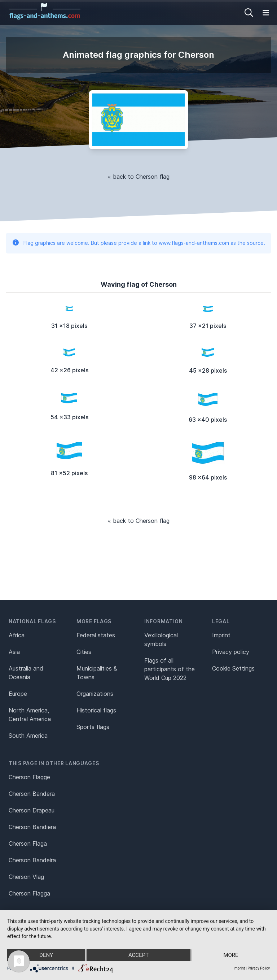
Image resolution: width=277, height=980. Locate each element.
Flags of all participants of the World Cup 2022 (170, 669)
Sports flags (93, 727)
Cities (84, 652)
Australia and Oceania (26, 673)
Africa (17, 635)
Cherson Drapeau (32, 810)
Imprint (221, 635)
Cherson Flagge (29, 777)
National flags (32, 621)
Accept (138, 955)
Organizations (95, 694)
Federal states (96, 635)
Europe (18, 694)
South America (28, 736)
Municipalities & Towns (97, 673)
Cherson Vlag (26, 877)
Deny (46, 955)
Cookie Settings (233, 668)
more (231, 955)
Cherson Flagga (29, 893)
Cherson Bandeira (32, 860)
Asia (14, 652)
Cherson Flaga (28, 844)
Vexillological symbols (161, 639)
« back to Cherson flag (139, 177)
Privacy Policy (259, 968)
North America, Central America (30, 715)
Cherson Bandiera (32, 827)
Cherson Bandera (32, 794)
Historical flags (96, 710)
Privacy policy (231, 652)
